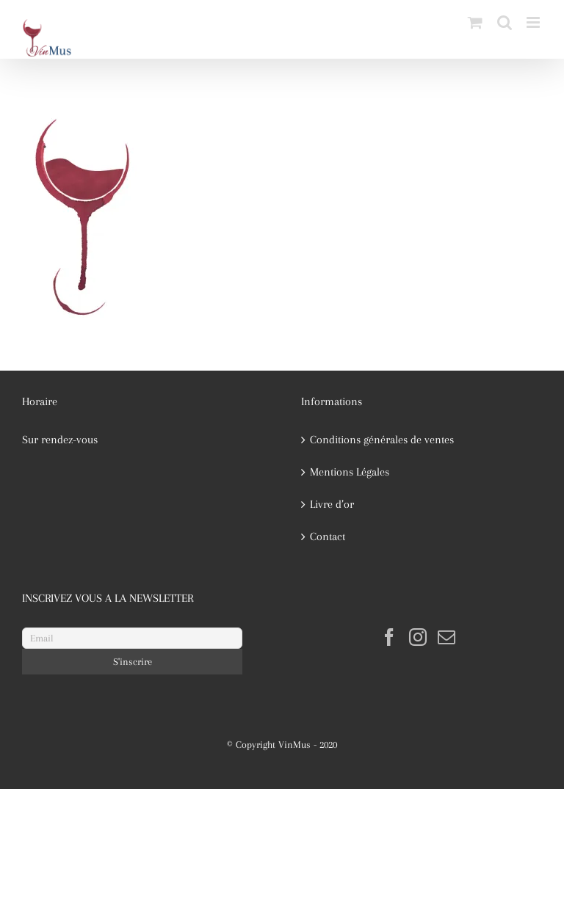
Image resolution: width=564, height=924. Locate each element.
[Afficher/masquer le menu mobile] (534, 22)
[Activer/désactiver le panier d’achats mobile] (475, 22)
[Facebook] (389, 637)
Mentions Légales (350, 472)
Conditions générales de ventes (382, 440)
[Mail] (446, 637)
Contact (328, 536)
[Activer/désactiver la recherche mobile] (505, 22)
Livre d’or (332, 504)
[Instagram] (418, 637)
